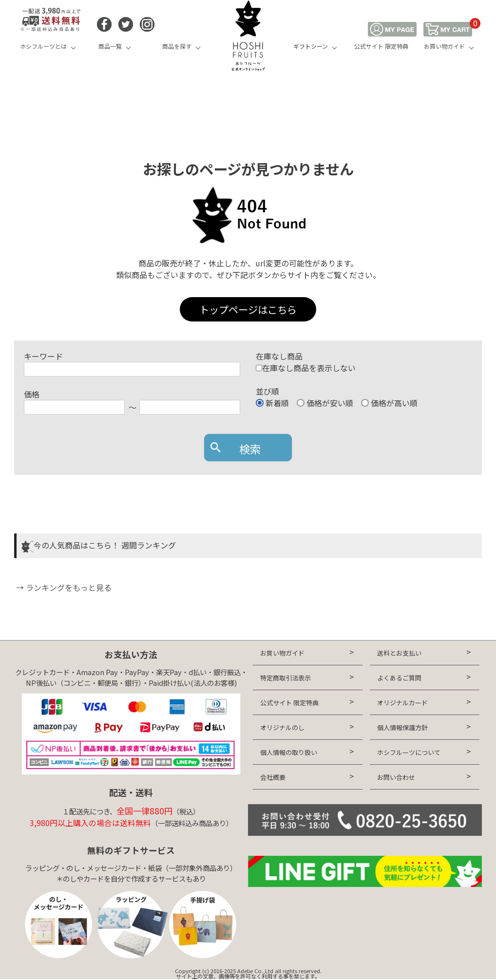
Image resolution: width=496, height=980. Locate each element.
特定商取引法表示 (286, 678)
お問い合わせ (396, 777)
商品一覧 (110, 46)
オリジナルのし (282, 727)
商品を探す (177, 46)
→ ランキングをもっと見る (63, 587)
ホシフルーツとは (43, 46)
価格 (32, 394)
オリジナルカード (402, 703)
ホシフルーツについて (409, 752)
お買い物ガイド (444, 46)
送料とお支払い (399, 653)
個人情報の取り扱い (289, 752)
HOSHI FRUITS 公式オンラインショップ (248, 37)
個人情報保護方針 (402, 727)
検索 (250, 449)
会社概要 (273, 777)
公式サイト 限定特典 (381, 46)
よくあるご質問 (399, 678)
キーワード (43, 356)
